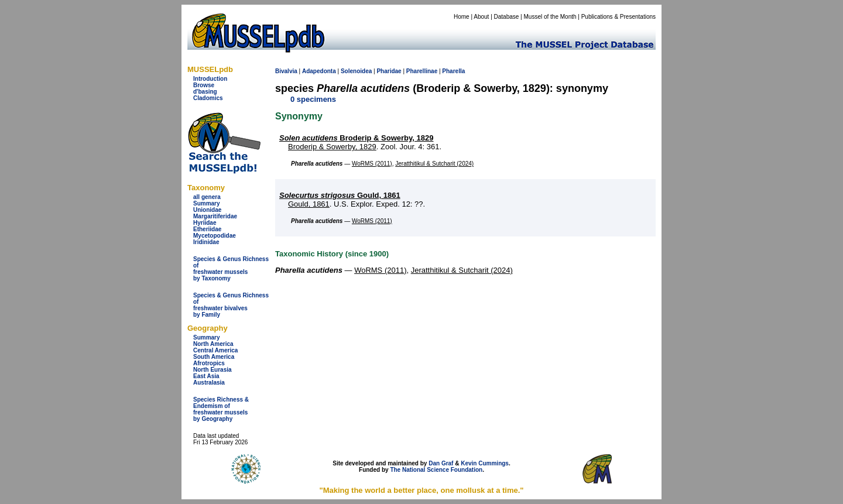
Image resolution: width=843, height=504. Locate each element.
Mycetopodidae (215, 236)
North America (213, 344)
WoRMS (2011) (372, 164)
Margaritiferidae (215, 216)
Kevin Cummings (485, 463)
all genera (207, 197)
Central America (215, 350)
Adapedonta (319, 71)
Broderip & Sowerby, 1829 (356, 138)
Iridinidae (206, 242)
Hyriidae (205, 223)
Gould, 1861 (340, 195)
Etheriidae (207, 229)
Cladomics (208, 98)
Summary (207, 203)
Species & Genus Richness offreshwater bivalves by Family (231, 305)
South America (214, 357)
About (481, 17)
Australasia (209, 383)
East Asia (206, 376)
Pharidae (389, 71)
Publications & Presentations (618, 17)
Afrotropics (209, 363)
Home (462, 17)
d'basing (205, 92)
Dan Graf (441, 463)
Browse (204, 85)
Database (507, 17)
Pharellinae (422, 71)
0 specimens (313, 99)
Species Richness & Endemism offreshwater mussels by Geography (221, 409)
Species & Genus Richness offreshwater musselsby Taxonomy (231, 269)
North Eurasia (213, 370)
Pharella (453, 71)
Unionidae (207, 210)
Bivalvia (286, 71)
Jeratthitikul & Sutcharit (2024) (434, 164)
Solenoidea (356, 71)
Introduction (210, 79)
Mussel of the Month (550, 17)
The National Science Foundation (436, 470)
